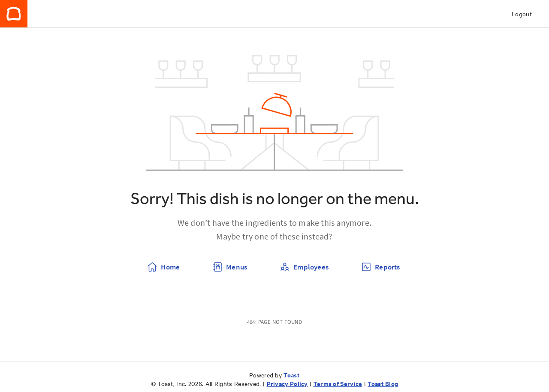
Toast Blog (383, 383)
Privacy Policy (287, 383)
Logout (522, 14)
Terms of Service (338, 383)
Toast (292, 375)
